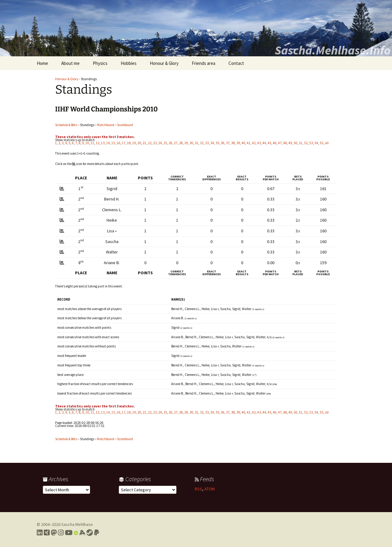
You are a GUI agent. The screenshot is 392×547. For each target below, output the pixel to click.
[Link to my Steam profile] (90, 533)
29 (186, 143)
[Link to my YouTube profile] (69, 533)
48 (285, 143)
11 (92, 143)
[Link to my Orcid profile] (76, 533)
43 (259, 143)
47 (280, 143)
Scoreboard (125, 125)
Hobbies (129, 63)
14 (108, 143)
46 (275, 143)
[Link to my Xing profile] (47, 533)
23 (155, 143)
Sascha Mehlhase (77, 524)
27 (176, 143)
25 (165, 143)
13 (103, 143)
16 (119, 143)
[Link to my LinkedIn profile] (40, 533)
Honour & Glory (164, 63)
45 (269, 143)
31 (197, 143)
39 (238, 143)
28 (181, 143)
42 (254, 143)
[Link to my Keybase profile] (82, 533)
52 (306, 143)
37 (228, 143)
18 (129, 143)
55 (322, 143)
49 (290, 143)
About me (70, 63)
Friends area (204, 63)
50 (296, 143)
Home (42, 63)
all (327, 143)
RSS (198, 489)
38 (233, 143)
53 (311, 143)
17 (124, 143)
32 (202, 143)
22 (150, 143)
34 (212, 143)
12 (98, 143)
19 (134, 143)
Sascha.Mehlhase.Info (333, 50)
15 (113, 143)
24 (160, 143)
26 (171, 143)
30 (191, 143)
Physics (100, 63)
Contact (236, 63)
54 (316, 143)
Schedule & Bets (66, 125)
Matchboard (106, 125)
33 (207, 143)
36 (223, 143)
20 (139, 143)
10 (87, 143)
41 (249, 143)
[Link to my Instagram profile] (61, 533)
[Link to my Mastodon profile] (54, 533)
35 (217, 143)
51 (301, 143)
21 (145, 143)
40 (243, 143)
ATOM (209, 489)
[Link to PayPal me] (97, 533)
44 (264, 143)
